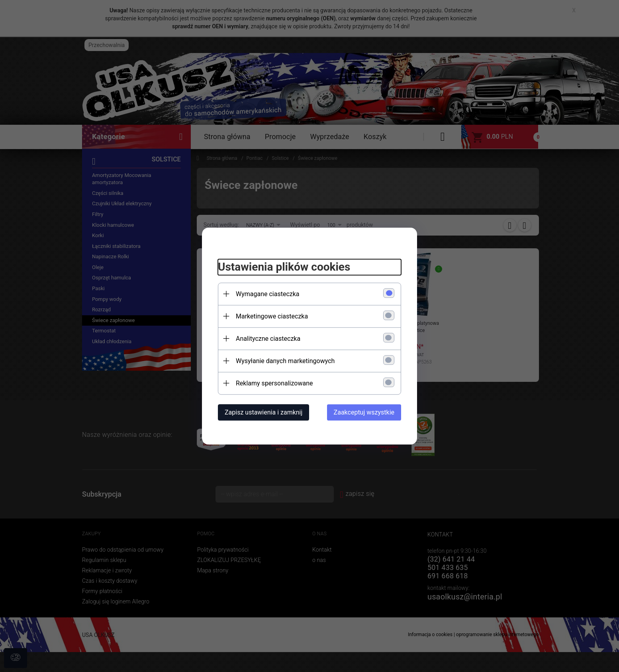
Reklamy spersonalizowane (274, 383)
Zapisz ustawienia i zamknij (263, 412)
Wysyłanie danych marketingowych (285, 361)
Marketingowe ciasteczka (272, 316)
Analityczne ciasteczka (268, 339)
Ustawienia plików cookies (284, 267)
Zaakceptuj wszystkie (364, 412)
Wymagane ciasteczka (268, 294)
